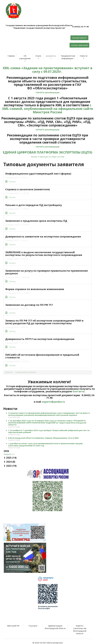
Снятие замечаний (79, 45)
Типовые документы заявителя (26, 372)
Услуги (38, 57)
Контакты (79, 391)
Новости (84, 57)
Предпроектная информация (68, 57)
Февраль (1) (9, 454)
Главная (11, 56)
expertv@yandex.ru (54, 402)
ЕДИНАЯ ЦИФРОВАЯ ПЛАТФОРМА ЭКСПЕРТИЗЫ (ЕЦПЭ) (47, 152)
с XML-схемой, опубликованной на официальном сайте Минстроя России (47, 109)
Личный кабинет (79, 38)
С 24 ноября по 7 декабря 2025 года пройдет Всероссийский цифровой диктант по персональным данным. (49, 431)
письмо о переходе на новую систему (48, 157)
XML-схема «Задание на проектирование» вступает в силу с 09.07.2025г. (47, 70)
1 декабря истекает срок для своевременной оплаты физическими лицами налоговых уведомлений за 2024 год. (45, 444)
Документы (51, 57)
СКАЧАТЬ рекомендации (47, 92)
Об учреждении (25, 58)
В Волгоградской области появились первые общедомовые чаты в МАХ (44, 438)
